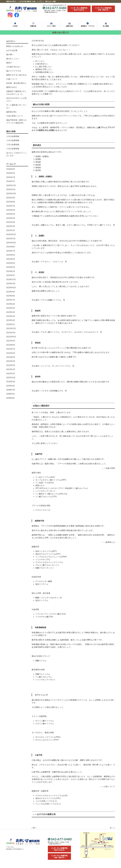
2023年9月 (11, 292)
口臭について (12, 79)
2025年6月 (11, 210)
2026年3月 (11, 173)
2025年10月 (11, 193)
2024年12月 (11, 234)
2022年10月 (11, 337)
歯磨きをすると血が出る (16, 75)
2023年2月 (11, 320)
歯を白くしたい (13, 59)
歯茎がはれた (12, 87)
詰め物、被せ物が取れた (16, 83)
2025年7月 (11, 206)
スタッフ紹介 (51, 25)
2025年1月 (11, 230)
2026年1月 (11, 181)
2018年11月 (11, 390)
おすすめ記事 (12, 50)
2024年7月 (11, 251)
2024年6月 (11, 255)
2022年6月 (11, 353)
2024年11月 (11, 239)
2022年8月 (11, 345)
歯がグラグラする (14, 71)
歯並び (9, 63)
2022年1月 (11, 373)
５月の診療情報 (13, 136)
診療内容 (33, 25)
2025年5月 (11, 214)
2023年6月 (11, 304)
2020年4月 (11, 382)
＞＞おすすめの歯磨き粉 (44, 814)
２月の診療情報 (13, 149)
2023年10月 (11, 288)
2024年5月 (11, 259)
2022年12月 (11, 328)
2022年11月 (11, 333)
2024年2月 (11, 271)
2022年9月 (11, 341)
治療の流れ (70, 25)
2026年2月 (11, 177)
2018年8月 (11, 398)
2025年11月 (11, 189)
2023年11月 (11, 283)
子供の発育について (15, 116)
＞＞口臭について (107, 786)
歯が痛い (10, 54)
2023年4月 (11, 312)
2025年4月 (11, 218)
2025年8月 (11, 202)
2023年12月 (11, 279)
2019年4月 (11, 386)
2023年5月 (11, 308)
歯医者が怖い (12, 112)
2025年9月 (11, 198)
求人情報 (106, 25)
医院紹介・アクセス (88, 25)
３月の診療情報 (13, 145)
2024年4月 (11, 263)
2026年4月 (11, 169)
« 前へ (34, 828)
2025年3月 (11, 222)
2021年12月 (11, 378)
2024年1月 (11, 275)
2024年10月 (11, 243)
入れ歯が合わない (14, 67)
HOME (15, 25)
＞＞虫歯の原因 (108, 468)
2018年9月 (11, 394)
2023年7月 (11, 300)
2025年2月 (11, 226)
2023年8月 (11, 296)
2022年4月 (11, 361)
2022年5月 (11, 357)
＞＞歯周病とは (108, 542)
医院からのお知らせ (15, 46)
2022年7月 (11, 349)
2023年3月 (11, 316)
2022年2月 (11, 369)
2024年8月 (11, 247)
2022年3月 (11, 365)
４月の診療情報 (13, 140)
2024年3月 (11, 267)
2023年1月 (11, 324)
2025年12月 (11, 185)
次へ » (112, 828)
